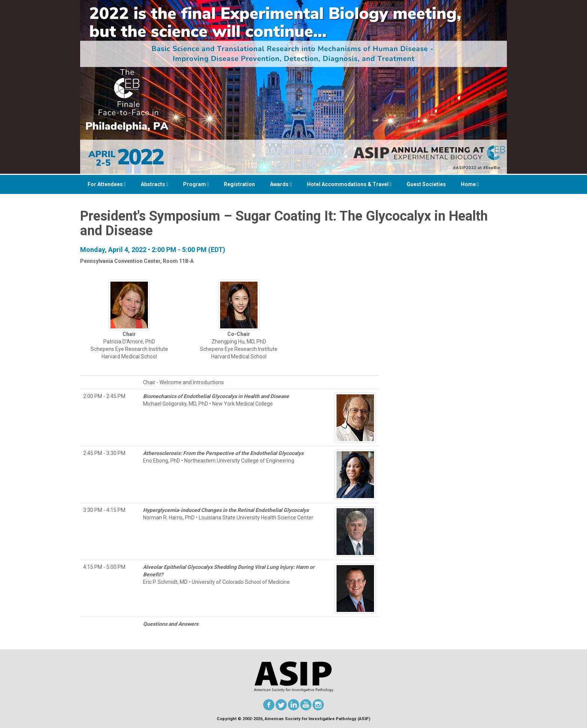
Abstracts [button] (154, 184)
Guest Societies (426, 184)
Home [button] (470, 184)
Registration (239, 184)
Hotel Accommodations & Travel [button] (349, 184)
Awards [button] (281, 184)
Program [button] (196, 184)
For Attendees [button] (107, 184)
